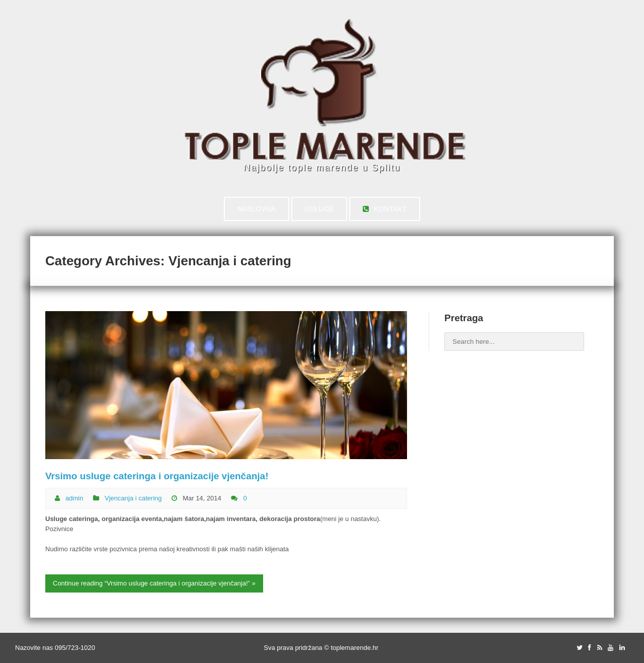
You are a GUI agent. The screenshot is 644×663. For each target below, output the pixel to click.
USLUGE (319, 209)
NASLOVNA (257, 209)
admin (74, 498)
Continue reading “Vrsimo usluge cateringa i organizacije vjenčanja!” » (154, 583)
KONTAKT (385, 209)
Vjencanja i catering (133, 498)
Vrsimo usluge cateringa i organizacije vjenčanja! (157, 476)
